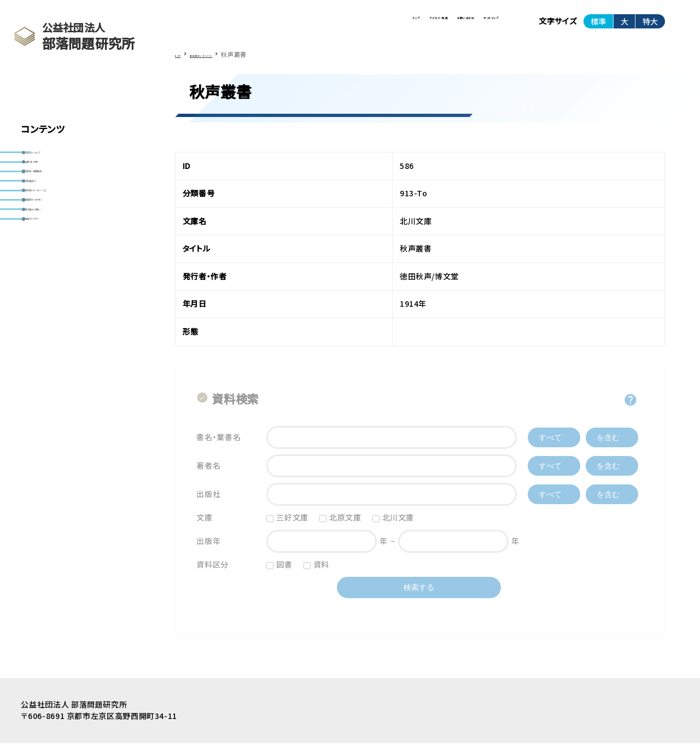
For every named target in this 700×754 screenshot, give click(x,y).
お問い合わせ (397, 26)
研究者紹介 (50, 223)
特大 (650, 27)
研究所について (57, 159)
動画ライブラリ (55, 308)
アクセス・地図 (320, 26)
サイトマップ (469, 26)
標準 (598, 27)
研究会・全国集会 (60, 201)
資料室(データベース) (67, 244)
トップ (258, 26)
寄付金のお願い (57, 287)
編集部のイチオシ (60, 266)
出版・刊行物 (52, 180)
